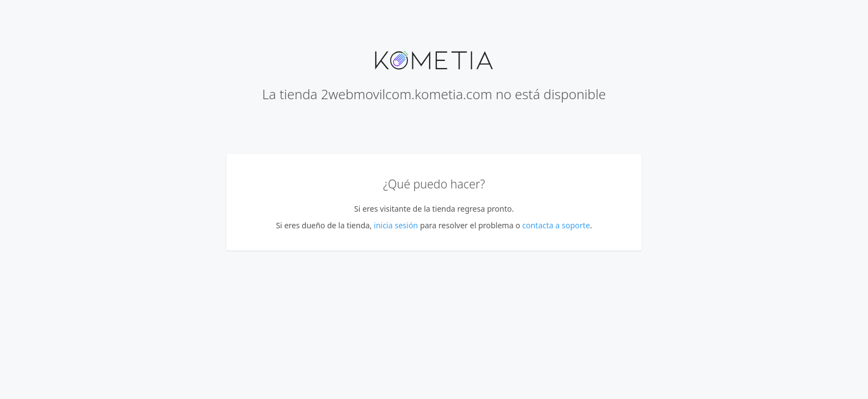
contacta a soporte (556, 225)
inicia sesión (396, 225)
